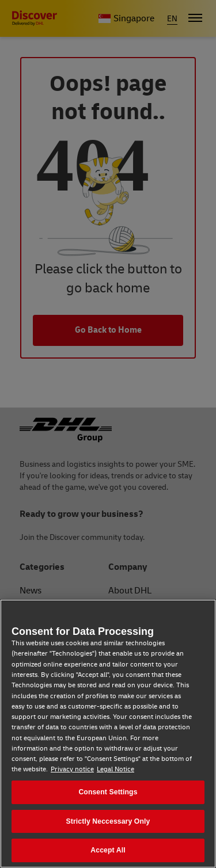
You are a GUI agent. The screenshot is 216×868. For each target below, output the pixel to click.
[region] (108, 734)
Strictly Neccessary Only (108, 821)
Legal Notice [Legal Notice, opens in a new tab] (115, 769)
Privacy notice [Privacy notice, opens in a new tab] (72, 769)
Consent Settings (108, 792)
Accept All (108, 850)
